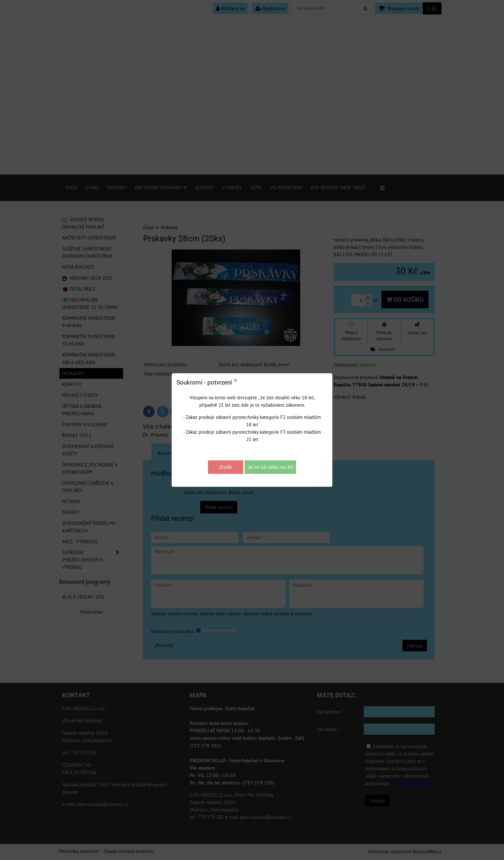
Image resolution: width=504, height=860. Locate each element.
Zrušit (225, 467)
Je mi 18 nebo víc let (270, 467)
